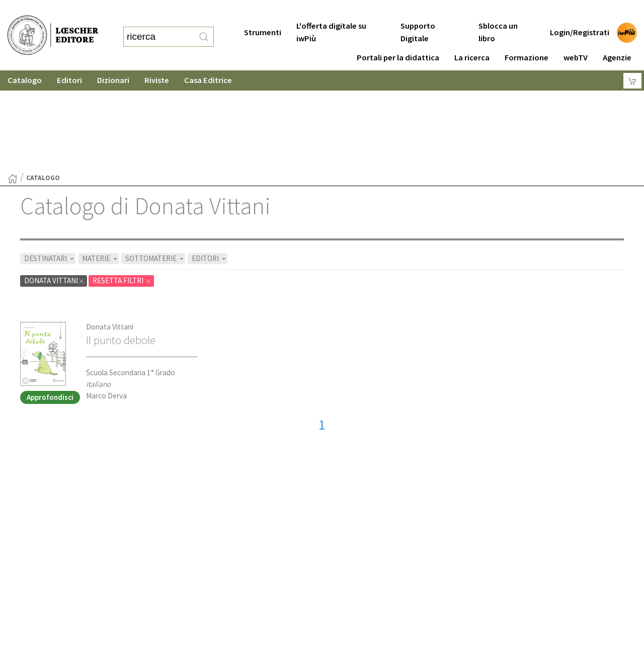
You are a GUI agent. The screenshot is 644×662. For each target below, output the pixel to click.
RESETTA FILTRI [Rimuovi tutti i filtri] (122, 182)
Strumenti (263, 12)
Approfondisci (50, 299)
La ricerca (472, 37)
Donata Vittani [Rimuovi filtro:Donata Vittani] (55, 182)
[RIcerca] (204, 27)
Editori (69, 60)
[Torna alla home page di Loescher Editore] (53, 25)
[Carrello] (632, 61)
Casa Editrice (208, 60)
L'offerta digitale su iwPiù (331, 12)
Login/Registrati (580, 12)
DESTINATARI (50, 160)
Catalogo (25, 60)
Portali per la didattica (398, 37)
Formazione (527, 37)
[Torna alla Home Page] (13, 80)
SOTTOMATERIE (155, 160)
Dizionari (113, 60)
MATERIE (100, 160)
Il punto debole (121, 242)
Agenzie (617, 37)
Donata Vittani (110, 229)
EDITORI (210, 160)
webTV (576, 37)
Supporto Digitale (418, 12)
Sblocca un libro (498, 12)
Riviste (157, 60)
